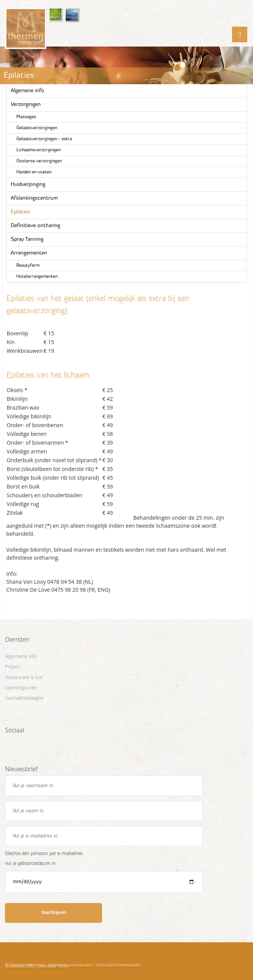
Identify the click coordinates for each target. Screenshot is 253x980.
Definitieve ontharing (35, 226)
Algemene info (27, 91)
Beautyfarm (28, 266)
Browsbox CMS (19, 966)
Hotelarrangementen (37, 277)
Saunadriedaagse (24, 698)
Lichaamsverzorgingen (38, 150)
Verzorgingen (26, 105)
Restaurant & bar (24, 677)
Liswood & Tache (53, 966)
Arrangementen (29, 253)
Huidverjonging (28, 185)
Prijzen (12, 666)
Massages (26, 117)
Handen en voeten (34, 172)
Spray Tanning (27, 239)
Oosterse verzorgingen (39, 161)
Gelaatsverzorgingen (37, 128)
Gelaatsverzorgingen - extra (44, 139)
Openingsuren (21, 687)
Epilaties (20, 212)
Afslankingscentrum (34, 198)
